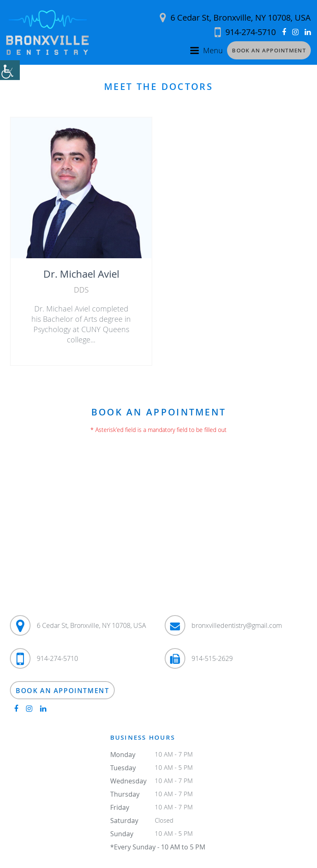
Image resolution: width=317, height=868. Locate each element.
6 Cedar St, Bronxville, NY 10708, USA (235, 18)
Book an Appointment (269, 50)
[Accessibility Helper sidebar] (10, 70)
